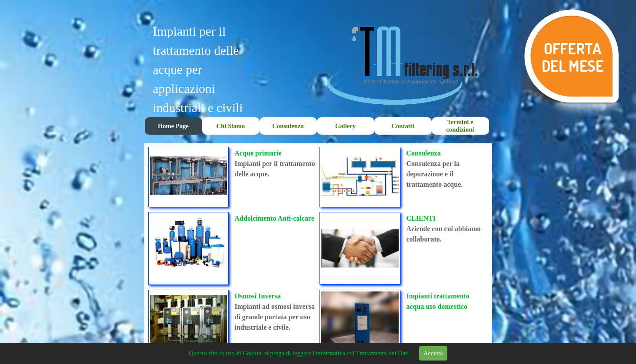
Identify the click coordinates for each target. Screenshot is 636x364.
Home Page (173, 126)
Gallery (345, 126)
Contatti (403, 126)
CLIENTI (421, 218)
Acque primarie (258, 153)
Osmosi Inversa (258, 296)
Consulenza (288, 126)
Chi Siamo (231, 126)
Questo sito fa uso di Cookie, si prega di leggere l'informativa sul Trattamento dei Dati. (300, 353)
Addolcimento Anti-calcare (275, 218)
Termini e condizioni (460, 126)
